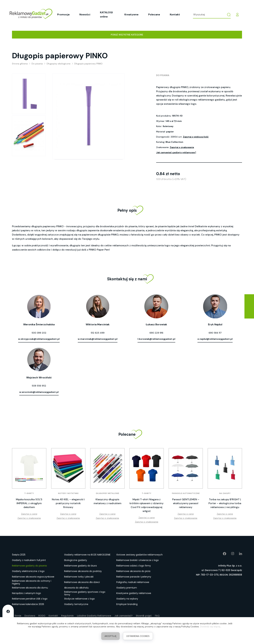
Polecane (154, 14)
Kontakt (175, 14)
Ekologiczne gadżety (76, 560)
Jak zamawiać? (123, 616)
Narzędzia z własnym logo (26, 593)
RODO (42, 616)
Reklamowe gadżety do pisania (29, 566)
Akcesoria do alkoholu (76, 588)
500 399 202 (39, 333)
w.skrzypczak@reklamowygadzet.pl (39, 339)
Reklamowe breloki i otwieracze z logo (138, 560)
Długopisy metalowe (107, 493)
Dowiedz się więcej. (210, 627)
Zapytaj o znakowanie (182, 147)
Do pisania (163, 75)
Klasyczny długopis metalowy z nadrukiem (107, 501)
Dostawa (30, 616)
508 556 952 (39, 386)
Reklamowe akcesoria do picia (133, 571)
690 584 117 (215, 333)
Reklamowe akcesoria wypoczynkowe (33, 577)
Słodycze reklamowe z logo (79, 599)
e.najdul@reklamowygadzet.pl (215, 339)
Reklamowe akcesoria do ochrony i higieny (32, 582)
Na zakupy (225, 493)
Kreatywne (131, 14)
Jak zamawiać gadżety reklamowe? (176, 152)
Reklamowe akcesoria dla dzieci (82, 582)
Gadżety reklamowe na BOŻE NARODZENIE (87, 555)
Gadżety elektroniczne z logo (28, 571)
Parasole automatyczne (186, 493)
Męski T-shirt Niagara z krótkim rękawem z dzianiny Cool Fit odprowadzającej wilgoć (147, 505)
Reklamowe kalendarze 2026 (28, 604)
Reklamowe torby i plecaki (79, 577)
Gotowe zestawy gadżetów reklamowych (139, 555)
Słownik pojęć (144, 616)
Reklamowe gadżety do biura (80, 566)
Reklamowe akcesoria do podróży (83, 571)
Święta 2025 (19, 555)
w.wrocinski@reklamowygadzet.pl (39, 392)
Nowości (85, 14)
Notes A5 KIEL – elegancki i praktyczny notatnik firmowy (68, 503)
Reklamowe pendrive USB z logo (30, 599)
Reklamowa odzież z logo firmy (134, 566)
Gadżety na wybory (127, 599)
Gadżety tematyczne (76, 604)
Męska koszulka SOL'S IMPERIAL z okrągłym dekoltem (29, 503)
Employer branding (127, 604)
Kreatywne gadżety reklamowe (134, 593)
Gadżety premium (127, 588)
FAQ (157, 616)
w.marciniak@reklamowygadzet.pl (98, 339)
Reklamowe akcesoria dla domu (30, 588)
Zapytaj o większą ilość (196, 137)
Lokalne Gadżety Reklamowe (94, 616)
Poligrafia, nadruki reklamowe (133, 582)
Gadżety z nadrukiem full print (29, 560)
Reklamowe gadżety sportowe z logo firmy (85, 593)
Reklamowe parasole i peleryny (134, 577)
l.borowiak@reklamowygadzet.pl (156, 339)
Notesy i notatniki (68, 493)
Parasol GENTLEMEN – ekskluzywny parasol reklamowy (186, 503)
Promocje (63, 14)
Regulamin (67, 616)
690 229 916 (156, 333)
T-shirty (29, 493)
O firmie (17, 616)
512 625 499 (98, 333)
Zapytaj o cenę (29, 514)
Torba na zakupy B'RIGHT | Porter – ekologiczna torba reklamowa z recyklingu (225, 503)
